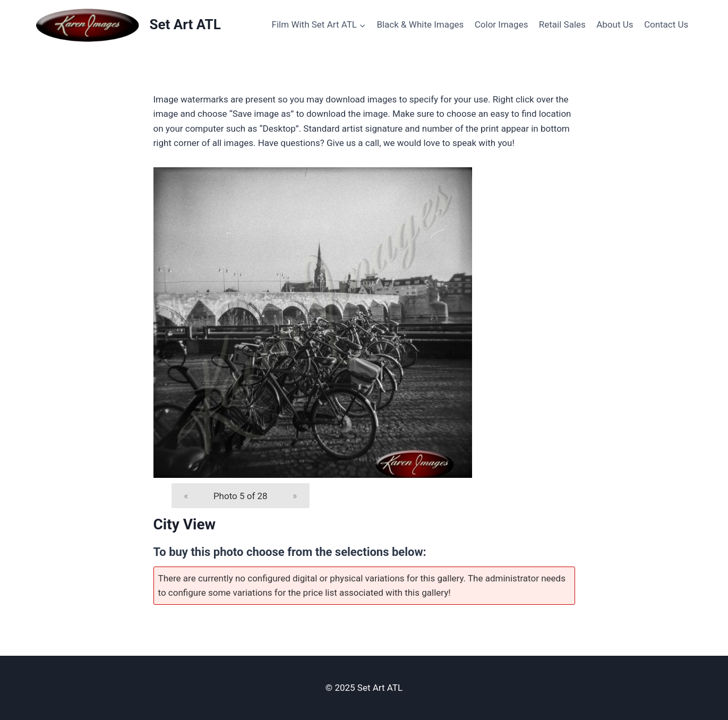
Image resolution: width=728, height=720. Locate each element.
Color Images (502, 24)
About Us (615, 24)
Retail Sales (562, 24)
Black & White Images (420, 24)
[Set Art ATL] (128, 25)
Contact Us (666, 24)
